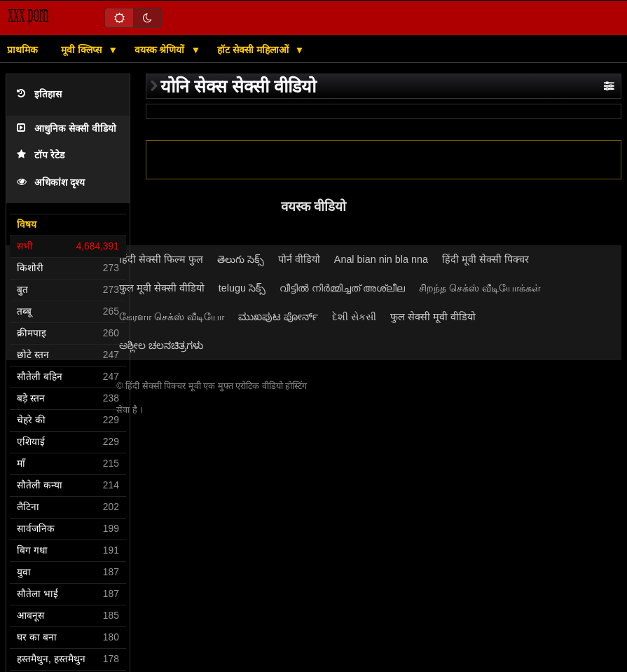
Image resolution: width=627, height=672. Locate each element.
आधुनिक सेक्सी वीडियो (67, 129)
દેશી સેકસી (354, 317)
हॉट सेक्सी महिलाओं (254, 50)
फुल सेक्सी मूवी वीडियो (433, 317)
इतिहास (39, 94)
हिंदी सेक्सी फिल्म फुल (161, 259)
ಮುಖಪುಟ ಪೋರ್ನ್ (278, 317)
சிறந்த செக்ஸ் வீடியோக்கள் (480, 288)
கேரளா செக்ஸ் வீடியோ (172, 317)
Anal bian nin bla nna (381, 259)
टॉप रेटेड (41, 155)
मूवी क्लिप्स (83, 50)
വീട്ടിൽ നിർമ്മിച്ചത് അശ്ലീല (342, 288)
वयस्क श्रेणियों (161, 50)
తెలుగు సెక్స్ (241, 259)
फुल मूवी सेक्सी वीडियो (162, 288)
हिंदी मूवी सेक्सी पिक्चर (485, 259)
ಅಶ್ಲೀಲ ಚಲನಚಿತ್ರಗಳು (161, 345)
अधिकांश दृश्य (51, 183)
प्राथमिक (22, 50)
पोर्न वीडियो (299, 259)
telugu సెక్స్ (242, 288)
